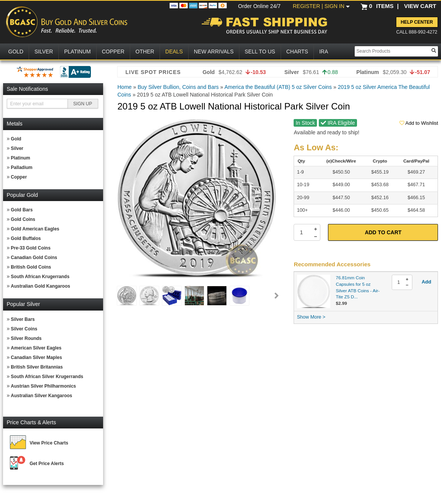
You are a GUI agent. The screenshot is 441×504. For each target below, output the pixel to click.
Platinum (20, 158)
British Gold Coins (31, 267)
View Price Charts (49, 443)
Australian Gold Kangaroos (40, 286)
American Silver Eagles (36, 348)
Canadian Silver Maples (36, 357)
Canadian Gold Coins (34, 258)
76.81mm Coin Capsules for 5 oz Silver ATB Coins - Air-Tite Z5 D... (358, 287)
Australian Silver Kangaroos (41, 396)
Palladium (22, 167)
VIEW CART (420, 6)
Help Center (417, 22)
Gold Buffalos (26, 238)
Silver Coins (24, 329)
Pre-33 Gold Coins (31, 248)
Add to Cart (383, 232)
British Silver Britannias (37, 367)
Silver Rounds (26, 338)
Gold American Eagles (35, 229)
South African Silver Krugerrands (47, 377)
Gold (16, 139)
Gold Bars (22, 210)
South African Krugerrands (40, 277)
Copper (19, 177)
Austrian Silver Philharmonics (43, 386)
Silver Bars (23, 319)
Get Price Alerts (47, 464)
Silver (17, 148)
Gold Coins (23, 219)
